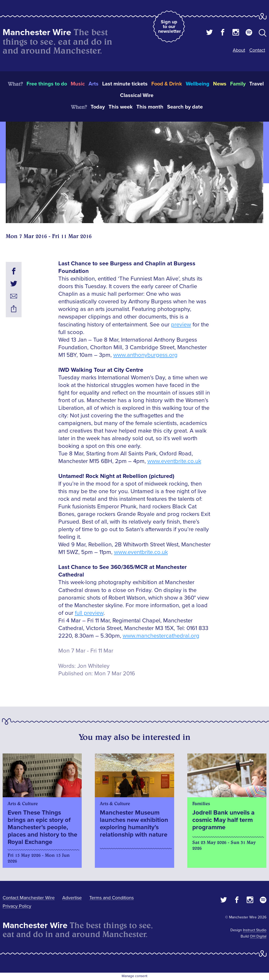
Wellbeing (198, 84)
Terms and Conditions (112, 898)
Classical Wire (137, 95)
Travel (257, 84)
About (239, 50)
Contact (257, 50)
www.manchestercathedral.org (161, 636)
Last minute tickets (125, 84)
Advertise (72, 898)
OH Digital (258, 936)
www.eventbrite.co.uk (174, 461)
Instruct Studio (255, 930)
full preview (89, 613)
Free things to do (47, 84)
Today (98, 107)
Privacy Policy (17, 906)
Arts (94, 84)
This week (121, 107)
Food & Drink (167, 84)
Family (238, 84)
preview (181, 325)
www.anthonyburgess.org (145, 355)
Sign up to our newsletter (169, 26)
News (220, 84)
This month (150, 107)
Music (78, 84)
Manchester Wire (37, 32)
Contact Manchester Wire (29, 898)
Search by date (185, 107)
